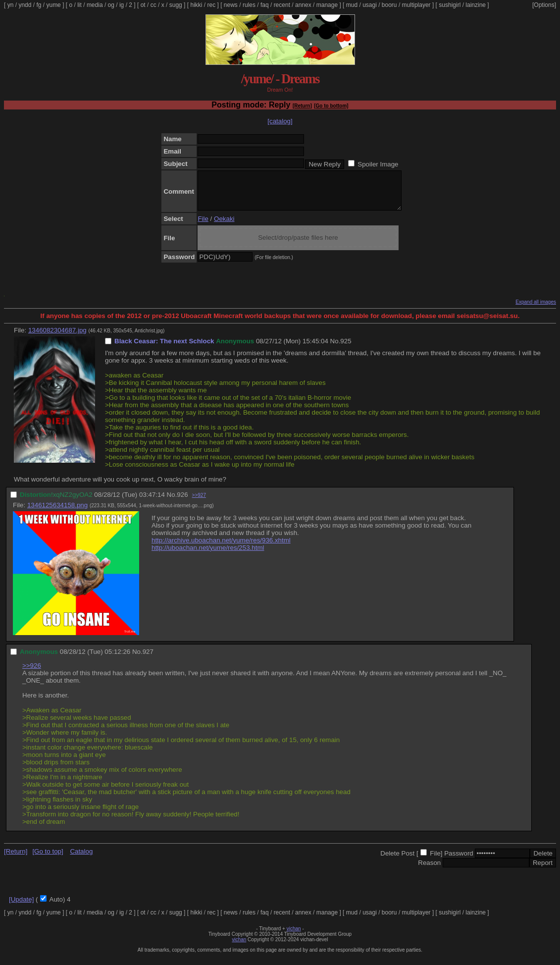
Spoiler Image (378, 164)
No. (335, 348)
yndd (25, 5)
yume (53, 5)
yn (11, 5)
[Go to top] (48, 859)
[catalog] (280, 121)
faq (265, 5)
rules (249, 5)
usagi (370, 5)
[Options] (544, 5)
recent (282, 5)
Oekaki (224, 226)
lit (79, 5)
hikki (196, 5)
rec (212, 5)
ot (143, 5)
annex (303, 5)
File (203, 226)
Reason (429, 870)
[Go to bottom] (331, 106)
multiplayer (416, 5)
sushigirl (450, 5)
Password (459, 861)
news (231, 5)
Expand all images (536, 309)
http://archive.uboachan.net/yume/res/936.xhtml (221, 548)
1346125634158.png (57, 512)
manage (327, 5)
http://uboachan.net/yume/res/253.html (208, 555)
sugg (176, 5)
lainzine (476, 5)
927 (148, 659)
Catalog (81, 859)
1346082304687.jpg (57, 338)
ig (122, 5)
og (111, 5)
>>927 (199, 503)
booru (389, 5)
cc (153, 5)
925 (346, 348)
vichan (294, 936)
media (95, 5)
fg (39, 5)
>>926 (32, 673)
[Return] (302, 106)
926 (182, 502)
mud (352, 5)
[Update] (21, 907)
